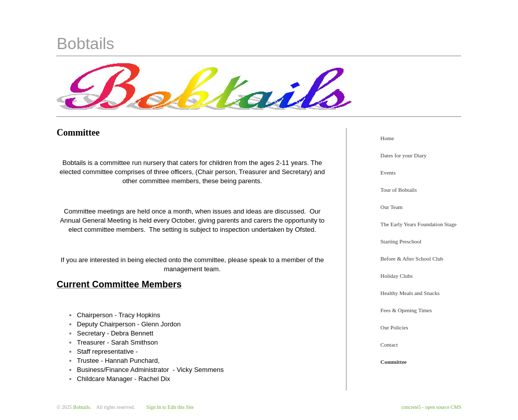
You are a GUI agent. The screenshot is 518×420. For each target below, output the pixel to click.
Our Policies (394, 327)
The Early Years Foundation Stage (419, 224)
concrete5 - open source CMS (431, 407)
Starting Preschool (401, 241)
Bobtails (85, 44)
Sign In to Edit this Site (170, 407)
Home (387, 138)
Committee (394, 362)
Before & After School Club (412, 259)
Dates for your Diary (403, 155)
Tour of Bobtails (399, 190)
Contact (389, 345)
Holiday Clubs (397, 276)
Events (388, 173)
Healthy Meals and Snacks (410, 293)
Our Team (392, 207)
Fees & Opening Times (406, 310)
